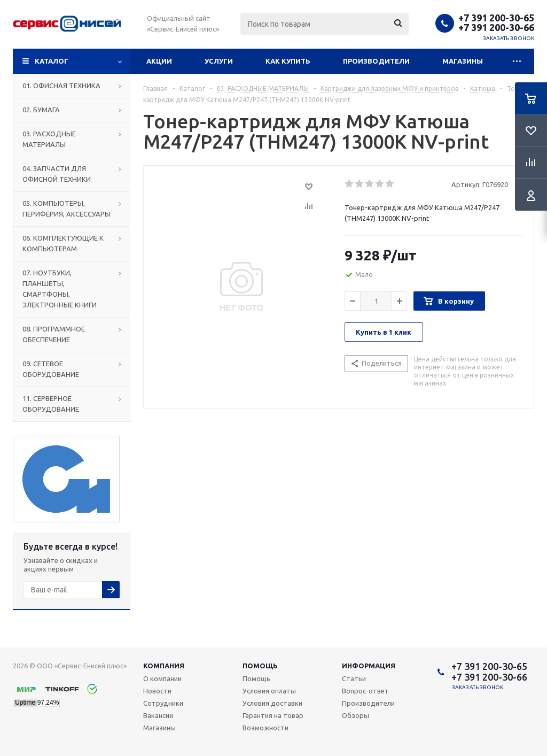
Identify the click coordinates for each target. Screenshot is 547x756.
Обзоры (355, 715)
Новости (157, 691)
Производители (376, 61)
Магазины (463, 61)
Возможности (265, 728)
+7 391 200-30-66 (496, 27)
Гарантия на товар (273, 715)
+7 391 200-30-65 (496, 18)
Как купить (288, 61)
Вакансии (158, 715)
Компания (164, 666)
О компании (162, 678)
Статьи (354, 678)
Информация (369, 666)
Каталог (52, 61)
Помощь (260, 666)
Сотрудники (163, 703)
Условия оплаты (269, 691)
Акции (159, 61)
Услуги (219, 61)
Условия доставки (272, 703)
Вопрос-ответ (365, 691)
